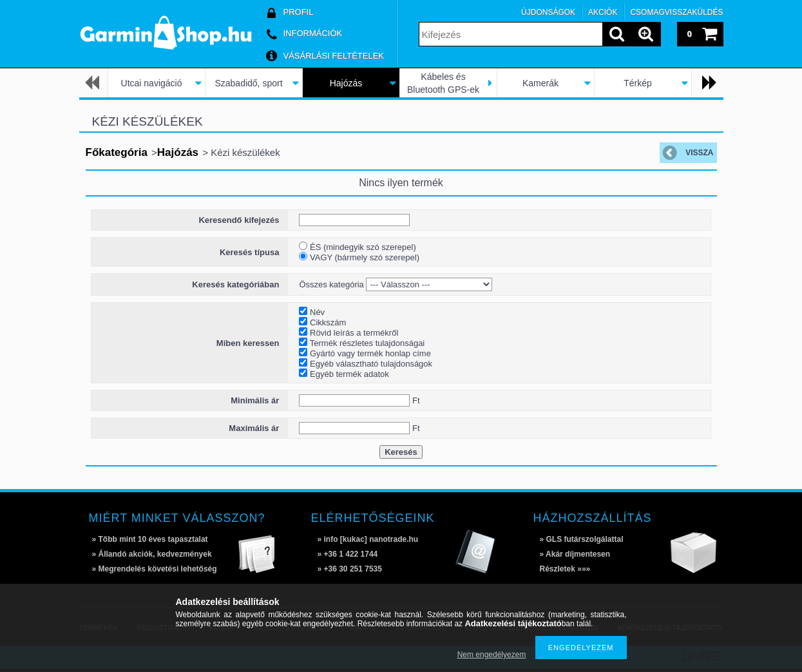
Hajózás (346, 83)
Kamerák (540, 83)
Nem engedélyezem (492, 655)
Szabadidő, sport (248, 83)
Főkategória (117, 152)
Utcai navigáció (152, 83)
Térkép (638, 83)
